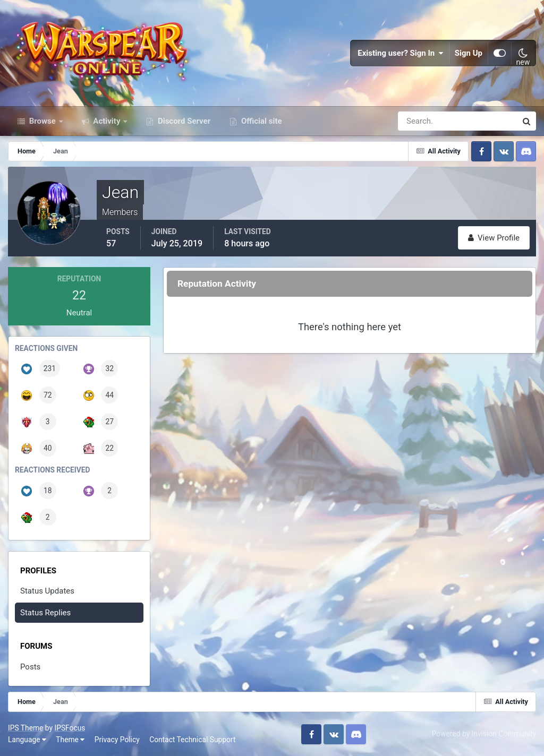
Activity (107, 121)
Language (27, 740)
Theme (70, 740)
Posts (30, 667)
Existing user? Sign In (401, 53)
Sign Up (469, 53)
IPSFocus (70, 728)
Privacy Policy (117, 740)
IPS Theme (25, 728)
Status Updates (47, 591)
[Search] (421, 121)
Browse (42, 121)
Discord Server (183, 121)
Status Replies (45, 613)
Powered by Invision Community (484, 734)
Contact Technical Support (192, 740)
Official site (260, 121)
